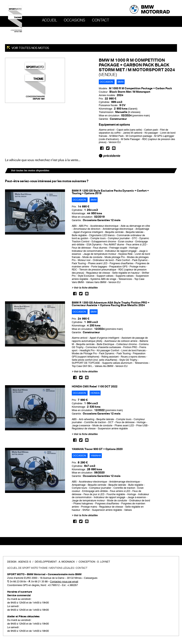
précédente (110, 156)
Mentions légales (62, 568)
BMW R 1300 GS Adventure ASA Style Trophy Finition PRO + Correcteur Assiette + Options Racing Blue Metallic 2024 (111, 304)
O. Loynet (103, 562)
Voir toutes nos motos (30, 48)
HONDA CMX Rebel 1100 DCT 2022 (95, 387)
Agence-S (25, 562)
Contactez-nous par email (64, 582)
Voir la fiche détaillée (86, 288)
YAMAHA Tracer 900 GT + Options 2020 (97, 449)
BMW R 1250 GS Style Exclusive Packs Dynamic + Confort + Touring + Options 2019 (110, 192)
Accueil (49, 20)
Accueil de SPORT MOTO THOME (27, 568)
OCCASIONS (74, 20)
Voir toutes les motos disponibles (30, 171)
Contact (101, 20)
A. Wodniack (67, 562)
